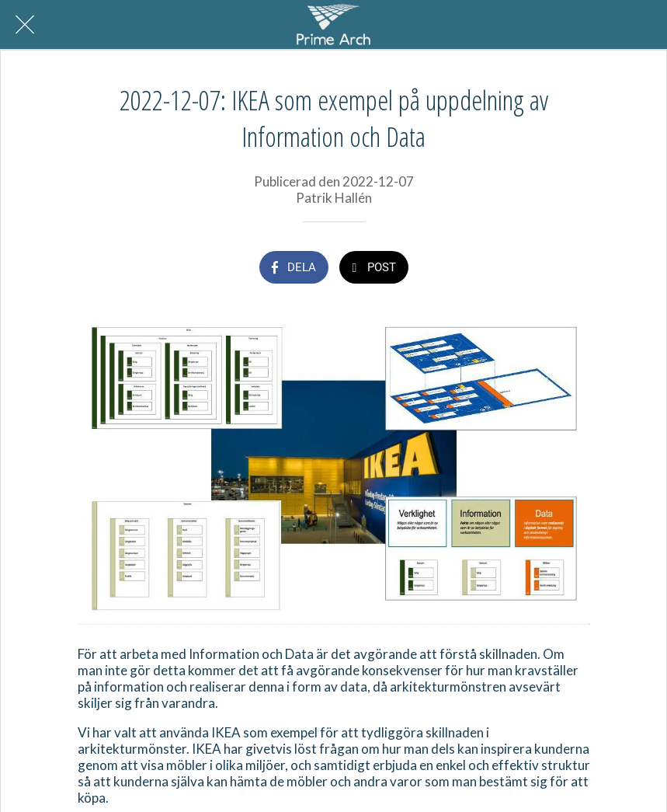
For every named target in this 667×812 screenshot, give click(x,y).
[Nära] (25, 25)
